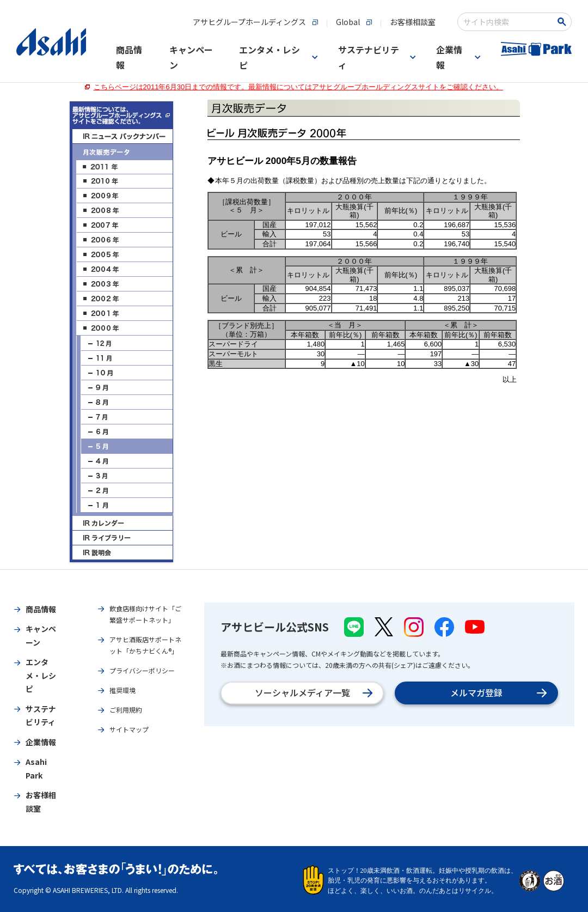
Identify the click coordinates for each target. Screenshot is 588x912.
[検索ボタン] (564, 22)
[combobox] (507, 22)
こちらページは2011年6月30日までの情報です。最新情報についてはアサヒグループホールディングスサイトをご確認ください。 (299, 87)
